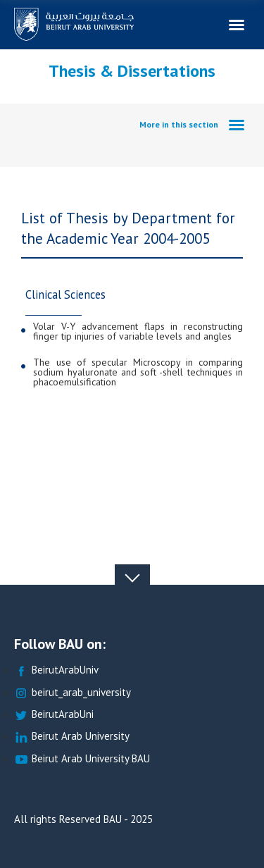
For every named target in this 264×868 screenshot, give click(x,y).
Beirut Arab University (72, 737)
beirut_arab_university (73, 693)
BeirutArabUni (54, 715)
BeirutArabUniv (56, 670)
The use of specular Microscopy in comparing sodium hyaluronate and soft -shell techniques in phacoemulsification (138, 372)
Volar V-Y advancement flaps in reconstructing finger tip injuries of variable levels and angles (138, 331)
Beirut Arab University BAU (82, 759)
